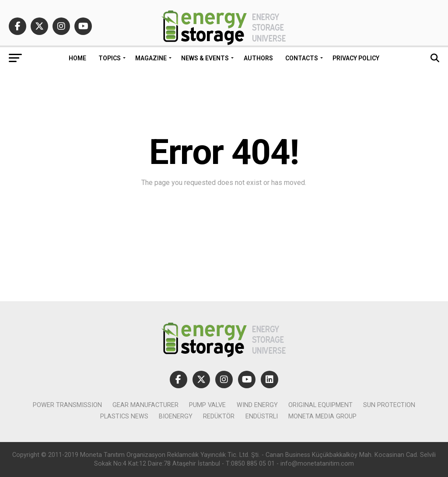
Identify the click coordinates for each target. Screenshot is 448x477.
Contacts (302, 58)
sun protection (389, 405)
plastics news (124, 416)
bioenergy (176, 416)
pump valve (207, 405)
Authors (258, 58)
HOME (77, 58)
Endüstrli (262, 416)
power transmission (67, 405)
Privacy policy (356, 58)
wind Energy (257, 405)
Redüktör (219, 416)
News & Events (205, 58)
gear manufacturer (145, 405)
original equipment (320, 405)
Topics (110, 58)
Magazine (151, 58)
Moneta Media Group (322, 416)
